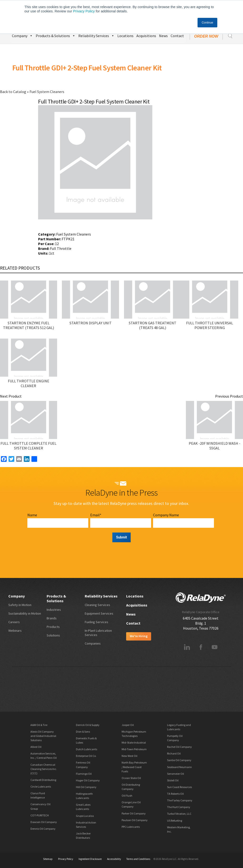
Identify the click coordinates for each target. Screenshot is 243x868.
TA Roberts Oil (175, 794)
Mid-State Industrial (134, 742)
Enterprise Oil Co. (86, 756)
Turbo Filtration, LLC (179, 814)
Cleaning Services (97, 605)
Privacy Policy (84, 11)
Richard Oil (174, 753)
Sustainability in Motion (25, 613)
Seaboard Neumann (179, 767)
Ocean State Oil (131, 778)
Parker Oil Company (134, 813)
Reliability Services (96, 35)
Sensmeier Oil (176, 774)
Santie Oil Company (179, 760)
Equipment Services (99, 613)
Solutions (53, 635)
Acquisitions (146, 36)
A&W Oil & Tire (39, 725)
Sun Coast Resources (179, 787)
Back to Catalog (13, 92)
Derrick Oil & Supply (88, 725)
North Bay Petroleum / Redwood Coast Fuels (134, 767)
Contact (177, 36)
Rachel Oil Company (179, 747)
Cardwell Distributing (43, 780)
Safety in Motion (20, 605)
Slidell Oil (173, 780)
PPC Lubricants (131, 827)
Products (53, 627)
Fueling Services (97, 622)
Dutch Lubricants (87, 749)
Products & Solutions (56, 35)
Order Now (206, 36)
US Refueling (175, 821)
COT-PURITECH (40, 815)
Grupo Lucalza (85, 816)
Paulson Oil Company (135, 820)
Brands (52, 618)
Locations (125, 36)
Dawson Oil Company (44, 822)
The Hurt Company (179, 807)
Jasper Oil (128, 725)
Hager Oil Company (88, 780)
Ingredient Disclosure (90, 859)
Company (22, 35)
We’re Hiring (139, 636)
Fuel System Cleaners (47, 92)
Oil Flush (127, 796)
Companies (93, 643)
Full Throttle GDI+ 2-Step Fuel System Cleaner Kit (87, 68)
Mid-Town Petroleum (134, 749)
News (163, 36)
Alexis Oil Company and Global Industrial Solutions (43, 736)
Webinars (15, 631)
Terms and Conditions (138, 859)
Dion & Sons (83, 732)
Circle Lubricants (41, 787)
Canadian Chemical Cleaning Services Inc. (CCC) (44, 769)
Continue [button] (207, 23)
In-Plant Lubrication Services (98, 633)
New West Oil (129, 756)
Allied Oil (36, 747)
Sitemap (48, 859)
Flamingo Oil (84, 774)
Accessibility (114, 859)
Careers (14, 622)
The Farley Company (180, 800)
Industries (54, 610)
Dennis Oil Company (43, 829)
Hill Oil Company (86, 787)
